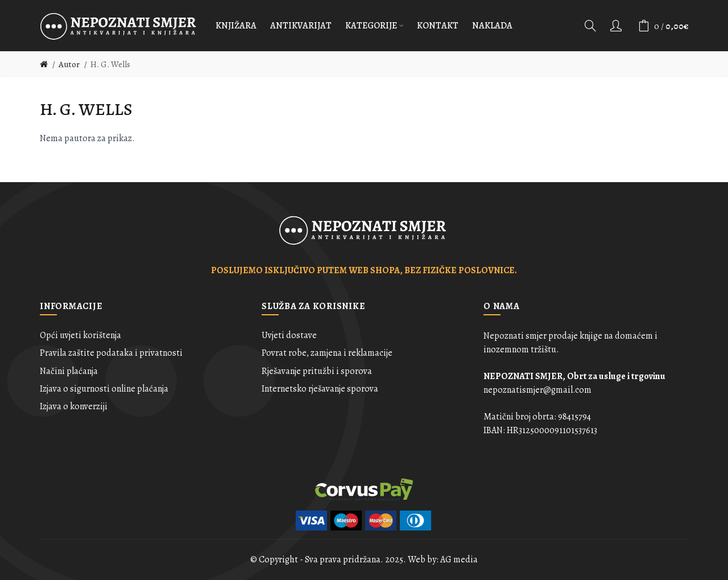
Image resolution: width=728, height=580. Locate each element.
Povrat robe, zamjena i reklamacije (327, 353)
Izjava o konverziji (74, 406)
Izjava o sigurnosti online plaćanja (104, 389)
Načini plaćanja (69, 371)
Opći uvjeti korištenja (80, 335)
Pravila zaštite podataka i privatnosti (111, 353)
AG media (459, 560)
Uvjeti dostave (289, 335)
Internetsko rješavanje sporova (320, 389)
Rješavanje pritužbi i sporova (317, 371)
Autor (69, 64)
